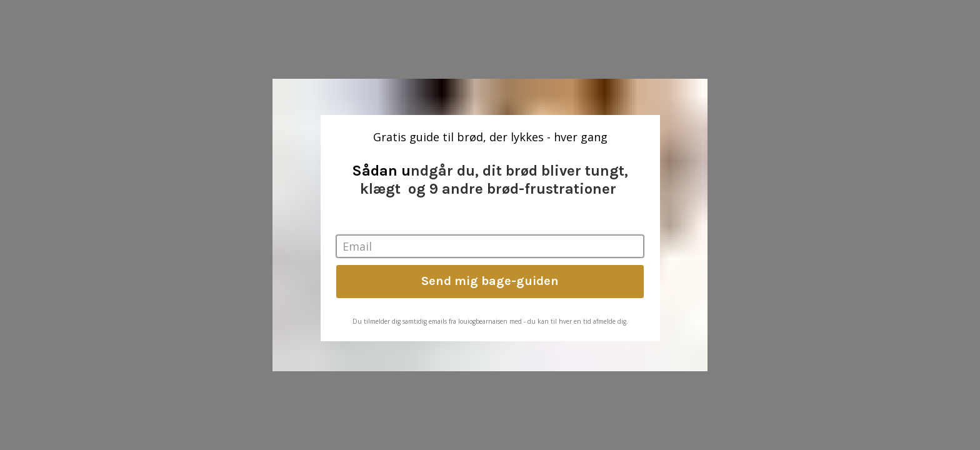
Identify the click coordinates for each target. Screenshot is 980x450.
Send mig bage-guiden (490, 281)
